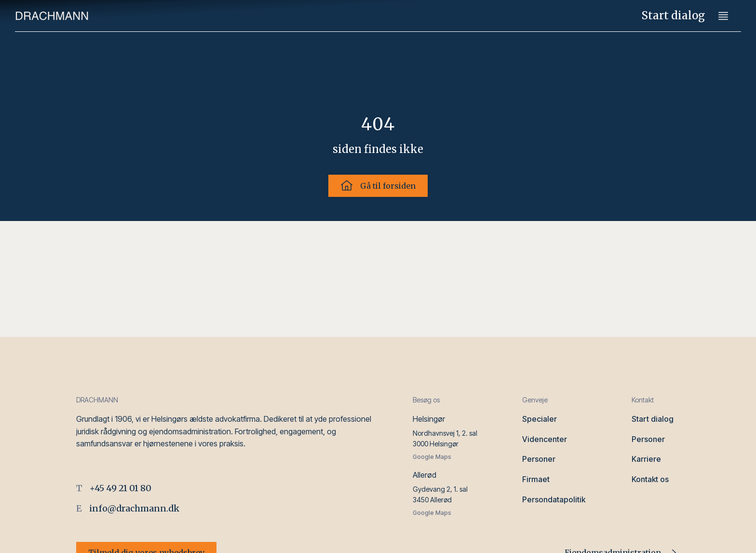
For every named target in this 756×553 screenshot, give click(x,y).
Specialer (540, 419)
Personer (539, 459)
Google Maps (432, 457)
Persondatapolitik (554, 499)
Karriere (646, 459)
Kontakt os (650, 479)
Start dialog (673, 15)
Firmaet (536, 479)
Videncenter (545, 439)
